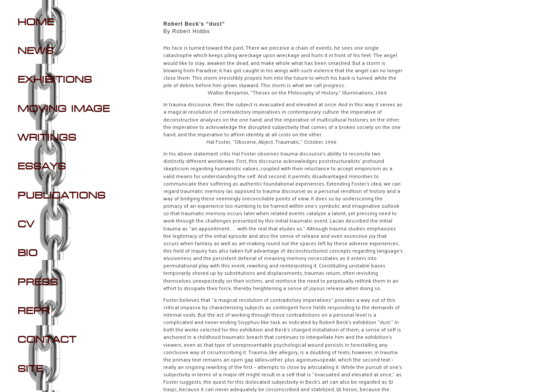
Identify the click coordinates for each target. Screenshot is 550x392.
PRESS (38, 283)
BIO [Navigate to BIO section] (27, 253)
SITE (30, 369)
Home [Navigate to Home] (36, 23)
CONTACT (47, 340)
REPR (34, 311)
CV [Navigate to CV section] (26, 225)
